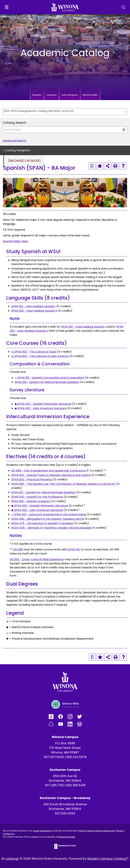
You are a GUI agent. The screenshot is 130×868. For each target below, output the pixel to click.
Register (37, 95)
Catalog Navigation (18, 150)
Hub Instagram (70, 95)
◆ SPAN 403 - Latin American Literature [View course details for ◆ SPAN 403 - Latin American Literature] (41, 408)
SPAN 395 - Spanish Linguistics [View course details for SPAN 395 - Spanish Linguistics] (31, 501)
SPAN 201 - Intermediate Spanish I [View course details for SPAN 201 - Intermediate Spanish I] (34, 306)
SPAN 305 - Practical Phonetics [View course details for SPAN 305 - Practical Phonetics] (32, 479)
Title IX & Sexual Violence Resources (97, 831)
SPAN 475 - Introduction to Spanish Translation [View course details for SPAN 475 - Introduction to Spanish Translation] (43, 523)
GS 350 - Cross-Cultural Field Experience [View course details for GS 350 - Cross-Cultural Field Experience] (37, 559)
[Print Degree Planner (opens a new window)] (92, 166)
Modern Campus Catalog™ (108, 859)
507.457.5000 (54, 757)
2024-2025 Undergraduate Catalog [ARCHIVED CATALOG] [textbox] (39, 111)
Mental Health (90, 95)
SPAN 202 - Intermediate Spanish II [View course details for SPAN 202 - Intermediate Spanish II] (34, 311)
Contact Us (9, 834)
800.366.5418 (76, 785)
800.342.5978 (77, 757)
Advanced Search (15, 141)
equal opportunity (42, 831)
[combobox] (65, 112)
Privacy (120, 831)
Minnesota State (67, 837)
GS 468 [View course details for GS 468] (18, 549)
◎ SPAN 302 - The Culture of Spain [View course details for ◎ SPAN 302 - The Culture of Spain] (34, 352)
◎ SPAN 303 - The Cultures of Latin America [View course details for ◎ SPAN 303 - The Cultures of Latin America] (40, 356)
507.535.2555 (65, 813)
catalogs (12, 859)
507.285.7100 (54, 785)
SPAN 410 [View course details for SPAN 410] (74, 549)
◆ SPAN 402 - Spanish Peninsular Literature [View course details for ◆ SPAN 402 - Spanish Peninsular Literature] (43, 404)
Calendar (52, 95)
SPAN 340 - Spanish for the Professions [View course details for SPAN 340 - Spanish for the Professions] (37, 497)
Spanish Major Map (15, 241)
